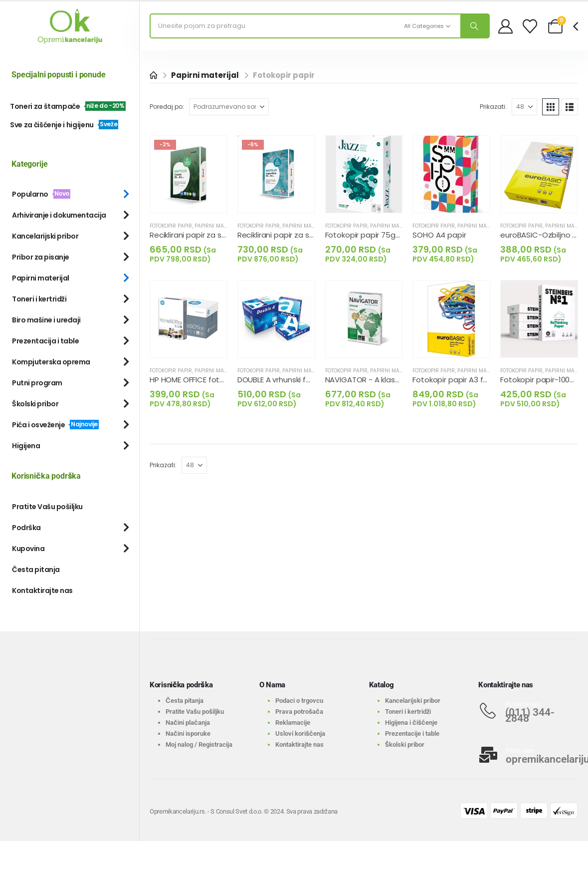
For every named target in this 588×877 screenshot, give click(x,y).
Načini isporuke (188, 733)
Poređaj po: (167, 107)
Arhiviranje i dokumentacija (59, 215)
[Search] (475, 26)
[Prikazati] (524, 107)
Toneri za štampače (68, 106)
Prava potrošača (299, 712)
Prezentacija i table (45, 341)
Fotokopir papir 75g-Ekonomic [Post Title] (380, 235)
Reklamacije (293, 723)
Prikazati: (493, 107)
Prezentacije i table (412, 733)
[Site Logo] (70, 26)
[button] (551, 107)
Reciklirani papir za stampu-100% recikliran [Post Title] (225, 235)
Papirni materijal (218, 226)
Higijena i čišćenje (411, 723)
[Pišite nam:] (528, 755)
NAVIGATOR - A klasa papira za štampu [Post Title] (396, 380)
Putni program (37, 383)
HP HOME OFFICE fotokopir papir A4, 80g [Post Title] (220, 380)
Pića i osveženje (55, 425)
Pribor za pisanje (41, 257)
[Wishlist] (530, 26)
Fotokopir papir (171, 226)
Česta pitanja (36, 570)
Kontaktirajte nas (42, 590)
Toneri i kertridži (39, 299)
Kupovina (28, 549)
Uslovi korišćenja (300, 733)
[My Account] (505, 26)
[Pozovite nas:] (528, 711)
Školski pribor (35, 404)
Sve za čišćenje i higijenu (64, 125)
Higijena (26, 446)
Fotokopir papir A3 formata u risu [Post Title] (472, 380)
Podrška (26, 528)
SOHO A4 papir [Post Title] (439, 235)
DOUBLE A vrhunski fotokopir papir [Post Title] (297, 380)
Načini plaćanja (188, 723)
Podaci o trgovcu (299, 701)
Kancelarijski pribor (45, 236)
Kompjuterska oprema (51, 362)
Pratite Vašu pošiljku (47, 507)
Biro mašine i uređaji (46, 320)
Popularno (41, 194)
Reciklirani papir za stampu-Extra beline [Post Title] (308, 235)
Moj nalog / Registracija (199, 744)
